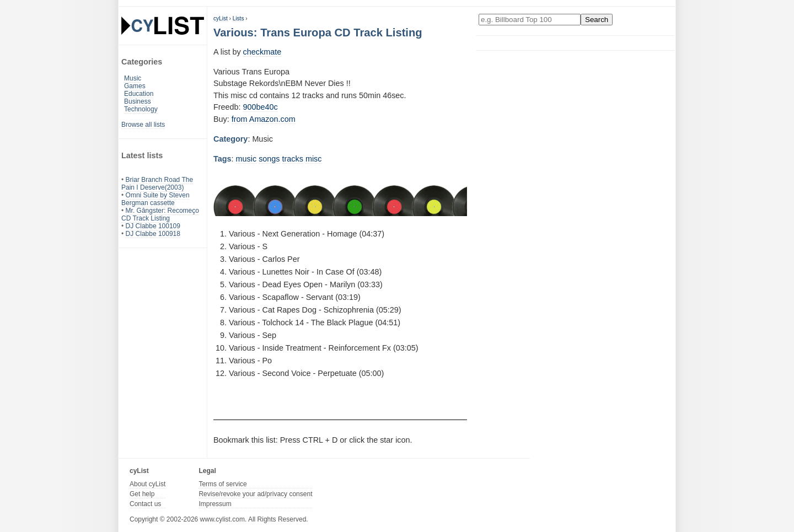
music (246, 159)
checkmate (262, 52)
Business (138, 101)
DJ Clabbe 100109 (153, 226)
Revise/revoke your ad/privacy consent (255, 494)
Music (133, 78)
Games (135, 86)
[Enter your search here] (530, 20)
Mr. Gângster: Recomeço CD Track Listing (160, 214)
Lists (238, 18)
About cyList (147, 484)
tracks (293, 159)
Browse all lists (143, 125)
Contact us (145, 504)
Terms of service (222, 484)
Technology (141, 109)
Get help (142, 494)
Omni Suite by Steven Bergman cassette (155, 199)
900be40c (261, 107)
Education (139, 94)
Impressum (215, 504)
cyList (221, 18)
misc (314, 159)
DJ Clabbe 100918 (153, 234)
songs (269, 159)
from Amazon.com (264, 119)
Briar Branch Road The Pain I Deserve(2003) (157, 184)
